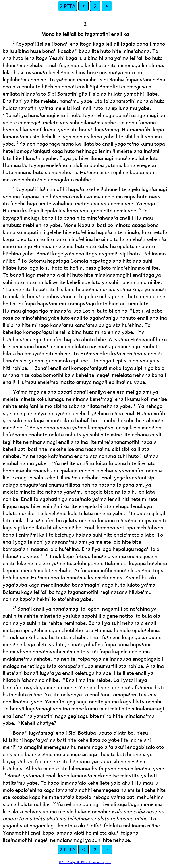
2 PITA (68, 6)
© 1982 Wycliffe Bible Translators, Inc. (85, 862)
